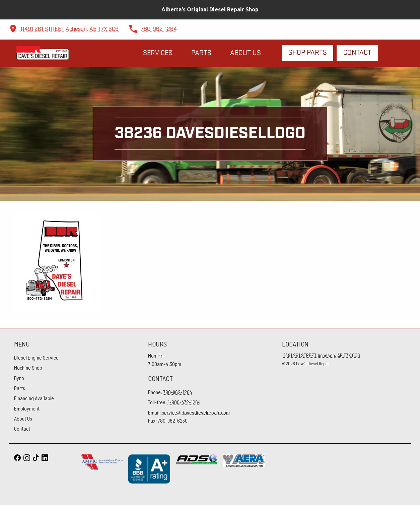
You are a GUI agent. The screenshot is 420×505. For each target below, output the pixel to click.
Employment (27, 408)
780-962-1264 (159, 29)
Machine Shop (28, 367)
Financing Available (34, 398)
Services (158, 53)
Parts (201, 53)
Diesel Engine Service (36, 357)
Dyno (19, 378)
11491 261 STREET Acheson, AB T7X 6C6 (69, 29)
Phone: (170, 392)
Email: (189, 412)
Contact (357, 53)
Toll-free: (174, 402)
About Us (246, 53)
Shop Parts (308, 53)
